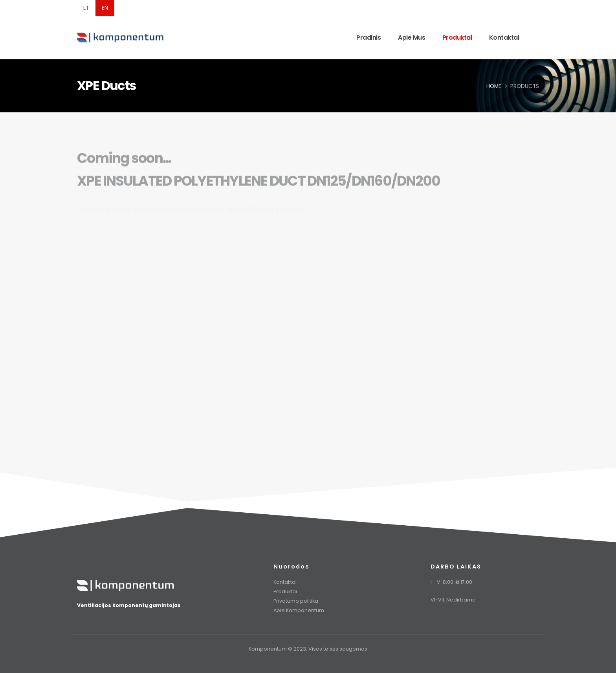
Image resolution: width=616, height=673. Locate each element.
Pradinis (368, 38)
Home (494, 86)
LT (86, 8)
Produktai (457, 38)
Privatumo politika (296, 601)
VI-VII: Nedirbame (453, 600)
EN (105, 8)
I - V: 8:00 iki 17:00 (451, 582)
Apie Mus (412, 38)
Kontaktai (504, 38)
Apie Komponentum (299, 610)
